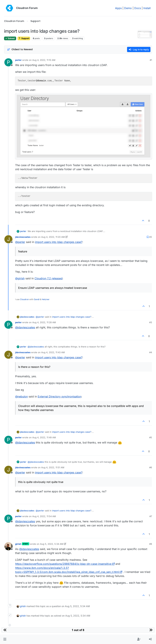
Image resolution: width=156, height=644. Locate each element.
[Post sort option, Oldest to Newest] (20, 49)
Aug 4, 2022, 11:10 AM (44, 60)
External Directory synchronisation (59, 396)
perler (18, 60)
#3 (151, 322)
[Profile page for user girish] (8, 546)
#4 (151, 352)
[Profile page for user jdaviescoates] (8, 239)
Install (147, 8)
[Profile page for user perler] (8, 62)
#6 (151, 467)
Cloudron (24, 299)
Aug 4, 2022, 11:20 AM (53, 237)
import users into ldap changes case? (59, 242)
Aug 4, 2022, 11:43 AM (53, 352)
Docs (138, 8)
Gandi (37, 299)
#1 (151, 60)
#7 (151, 516)
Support (24, 38)
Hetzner (46, 299)
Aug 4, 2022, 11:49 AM (44, 437)
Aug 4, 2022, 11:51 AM (53, 467)
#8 (151, 544)
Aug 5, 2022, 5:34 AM (52, 544)
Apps (118, 8)
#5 (151, 437)
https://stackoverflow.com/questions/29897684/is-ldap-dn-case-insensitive (65, 564)
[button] (5, 639)
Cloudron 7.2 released (48, 278)
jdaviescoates (23, 237)
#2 (151, 237)
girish (18, 544)
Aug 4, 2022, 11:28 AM (44, 322)
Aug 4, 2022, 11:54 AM (44, 516)
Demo (128, 8)
